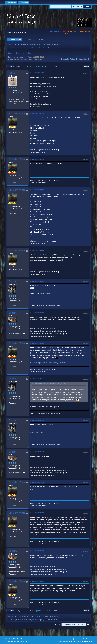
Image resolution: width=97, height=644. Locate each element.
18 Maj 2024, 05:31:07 (37, 190)
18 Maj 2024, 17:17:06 (37, 313)
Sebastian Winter (17, 114)
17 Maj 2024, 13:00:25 (37, 113)
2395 (48, 66)
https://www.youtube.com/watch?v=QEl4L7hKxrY (48, 363)
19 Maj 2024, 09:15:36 (37, 551)
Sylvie (41, 48)
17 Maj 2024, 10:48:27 (37, 73)
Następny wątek (83, 59)
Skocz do (57, 624)
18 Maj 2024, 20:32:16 (37, 420)
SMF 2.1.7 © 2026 (10, 639)
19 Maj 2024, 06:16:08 (37, 513)
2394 (44, 66)
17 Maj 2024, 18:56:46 (37, 159)
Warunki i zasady (79, 639)
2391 (29, 66)
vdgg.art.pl (64, 31)
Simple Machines (22, 639)
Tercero (12, 281)
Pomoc (71, 639)
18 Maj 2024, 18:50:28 (37, 343)
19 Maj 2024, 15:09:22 (37, 581)
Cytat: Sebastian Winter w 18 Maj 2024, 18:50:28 (50, 384)
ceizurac (12, 73)
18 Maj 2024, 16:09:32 (37, 281)
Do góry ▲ (89, 639)
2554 (55, 66)
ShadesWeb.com (22, 641)
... (26, 66)
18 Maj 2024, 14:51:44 (37, 251)
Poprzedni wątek (68, 59)
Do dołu (10, 66)
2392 (33, 66)
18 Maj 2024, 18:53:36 (37, 379)
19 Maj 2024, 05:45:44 (37, 482)
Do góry (10, 611)
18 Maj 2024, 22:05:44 (37, 452)
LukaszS (13, 313)
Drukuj (87, 66)
